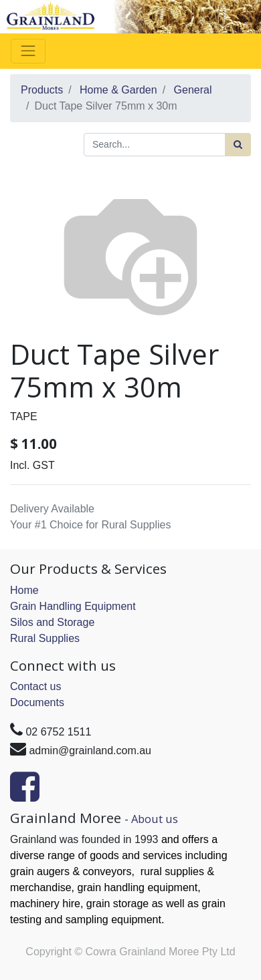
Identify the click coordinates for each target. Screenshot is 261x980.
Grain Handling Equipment (73, 606)
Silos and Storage (52, 622)
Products (42, 90)
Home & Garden (118, 90)
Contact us (35, 686)
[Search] (238, 145)
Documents (37, 702)
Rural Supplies (45, 638)
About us (155, 819)
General (193, 90)
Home (24, 590)
